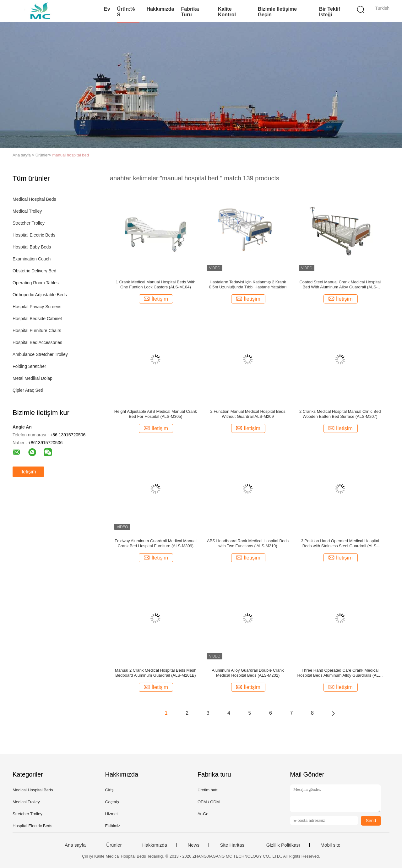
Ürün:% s (126, 12)
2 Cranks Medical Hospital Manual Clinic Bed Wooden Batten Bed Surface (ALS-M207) (340, 414)
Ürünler (114, 845)
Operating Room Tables (36, 283)
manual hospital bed (71, 155)
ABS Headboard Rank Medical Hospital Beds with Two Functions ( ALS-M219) (248, 543)
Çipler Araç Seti (28, 390)
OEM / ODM (209, 802)
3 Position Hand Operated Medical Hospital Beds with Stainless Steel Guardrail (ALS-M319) (340, 543)
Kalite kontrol (227, 12)
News (194, 845)
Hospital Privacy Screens (37, 307)
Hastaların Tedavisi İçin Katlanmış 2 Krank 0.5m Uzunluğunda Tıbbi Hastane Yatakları (248, 284)
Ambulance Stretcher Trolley (40, 354)
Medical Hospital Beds (34, 199)
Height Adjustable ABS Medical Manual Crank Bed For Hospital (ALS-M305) (156, 414)
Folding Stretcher (29, 366)
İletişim (28, 472)
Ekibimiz (112, 826)
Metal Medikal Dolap (33, 378)
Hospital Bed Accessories (37, 342)
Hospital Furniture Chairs (37, 330)
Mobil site (331, 845)
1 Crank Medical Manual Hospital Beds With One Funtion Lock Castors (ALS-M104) (156, 284)
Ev (107, 9)
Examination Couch (32, 259)
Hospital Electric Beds (34, 235)
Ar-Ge (203, 814)
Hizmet (111, 814)
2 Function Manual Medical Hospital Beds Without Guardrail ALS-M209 (248, 414)
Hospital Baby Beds (32, 247)
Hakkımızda (160, 9)
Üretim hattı (208, 790)
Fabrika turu (190, 12)
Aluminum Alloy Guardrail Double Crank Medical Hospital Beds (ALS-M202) (248, 673)
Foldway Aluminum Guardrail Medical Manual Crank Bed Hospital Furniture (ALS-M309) (156, 543)
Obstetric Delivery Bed (34, 271)
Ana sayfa (75, 845)
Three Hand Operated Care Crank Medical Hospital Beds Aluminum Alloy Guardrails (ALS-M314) (340, 673)
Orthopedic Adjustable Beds (40, 295)
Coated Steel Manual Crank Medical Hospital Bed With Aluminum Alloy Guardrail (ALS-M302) (340, 285)
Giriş (109, 790)
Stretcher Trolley (29, 223)
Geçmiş (112, 802)
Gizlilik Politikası (283, 845)
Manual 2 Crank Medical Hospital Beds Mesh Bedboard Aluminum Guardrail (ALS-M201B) (156, 673)
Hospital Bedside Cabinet (37, 319)
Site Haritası (233, 845)
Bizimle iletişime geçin (277, 12)
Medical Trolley (27, 211)
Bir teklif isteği (330, 12)
